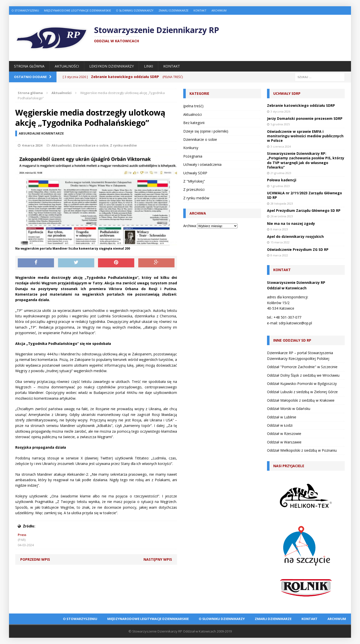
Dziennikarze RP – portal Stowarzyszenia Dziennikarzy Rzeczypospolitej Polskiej (300, 356)
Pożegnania (193, 156)
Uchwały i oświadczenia (202, 164)
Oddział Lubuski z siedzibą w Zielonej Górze (302, 392)
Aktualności (67, 66)
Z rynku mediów (123, 145)
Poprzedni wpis (35, 559)
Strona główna (29, 66)
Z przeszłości (194, 189)
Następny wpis (158, 559)
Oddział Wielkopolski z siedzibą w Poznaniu (302, 450)
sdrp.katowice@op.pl (295, 323)
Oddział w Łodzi (280, 425)
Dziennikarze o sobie (91, 145)
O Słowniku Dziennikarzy (135, 10)
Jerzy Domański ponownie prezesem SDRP (305, 118)
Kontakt (200, 10)
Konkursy (191, 148)
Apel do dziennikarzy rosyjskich (295, 236)
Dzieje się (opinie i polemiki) (206, 131)
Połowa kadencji (282, 180)
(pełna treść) (193, 106)
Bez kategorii (194, 123)
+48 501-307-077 (287, 317)
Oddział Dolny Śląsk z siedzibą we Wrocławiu (303, 375)
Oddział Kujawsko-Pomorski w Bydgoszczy (302, 384)
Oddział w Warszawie (284, 442)
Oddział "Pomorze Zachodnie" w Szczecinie (302, 367)
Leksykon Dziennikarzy (111, 66)
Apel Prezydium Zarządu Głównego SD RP (304, 210)
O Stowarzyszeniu (25, 10)
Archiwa (190, 226)
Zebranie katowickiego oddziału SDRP (301, 105)
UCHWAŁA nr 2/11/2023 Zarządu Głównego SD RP (304, 195)
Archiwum (219, 10)
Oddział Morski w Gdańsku (289, 409)
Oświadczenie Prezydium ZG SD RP (298, 249)
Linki (148, 66)
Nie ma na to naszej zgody (291, 223)
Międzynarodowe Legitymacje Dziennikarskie (77, 10)
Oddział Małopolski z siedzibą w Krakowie (301, 400)
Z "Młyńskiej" (194, 181)
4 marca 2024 (32, 145)
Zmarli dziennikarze (173, 10)
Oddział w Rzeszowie (284, 434)
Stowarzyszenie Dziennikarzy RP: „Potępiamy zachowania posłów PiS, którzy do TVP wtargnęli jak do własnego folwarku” (306, 160)
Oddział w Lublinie (282, 417)
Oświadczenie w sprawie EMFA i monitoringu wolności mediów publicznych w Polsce (305, 136)
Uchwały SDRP (195, 173)
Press (22, 535)
